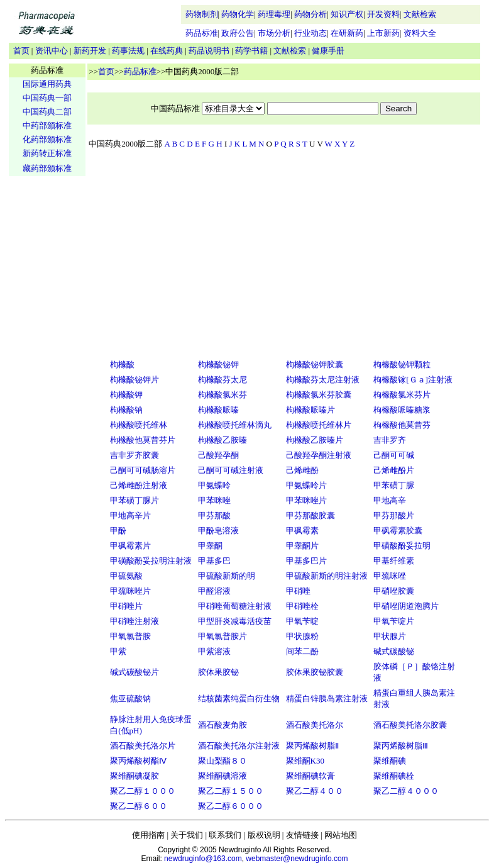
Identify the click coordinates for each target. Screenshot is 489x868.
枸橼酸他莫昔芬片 (143, 440)
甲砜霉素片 (130, 546)
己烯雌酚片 (394, 470)
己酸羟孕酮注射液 (319, 455)
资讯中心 (52, 51)
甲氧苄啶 (302, 621)
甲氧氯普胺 (130, 636)
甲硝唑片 (126, 606)
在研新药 (347, 33)
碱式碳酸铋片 (135, 672)
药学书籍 (251, 51)
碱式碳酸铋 (394, 651)
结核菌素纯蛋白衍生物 (239, 698)
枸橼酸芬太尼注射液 (323, 380)
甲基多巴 (214, 561)
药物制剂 (202, 14)
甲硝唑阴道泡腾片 (406, 606)
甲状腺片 (390, 636)
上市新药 (383, 33)
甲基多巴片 (306, 561)
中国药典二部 (47, 112)
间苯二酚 (302, 651)
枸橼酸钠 (126, 410)
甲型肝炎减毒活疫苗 (235, 621)
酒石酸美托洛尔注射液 (239, 746)
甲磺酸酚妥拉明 (402, 546)
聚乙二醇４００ (315, 791)
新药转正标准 (47, 153)
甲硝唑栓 (302, 606)
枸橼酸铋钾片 (135, 380)
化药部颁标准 (47, 139)
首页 (21, 51)
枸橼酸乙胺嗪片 (315, 440)
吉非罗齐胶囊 (135, 455)
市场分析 (274, 33)
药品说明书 (209, 51)
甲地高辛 (390, 500)
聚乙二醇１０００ (143, 791)
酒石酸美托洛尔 (315, 725)
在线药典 (167, 51)
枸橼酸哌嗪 (218, 410)
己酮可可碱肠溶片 (143, 470)
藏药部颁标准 (47, 168)
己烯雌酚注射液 (139, 485)
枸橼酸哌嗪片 (310, 410)
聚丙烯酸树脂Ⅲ (401, 746)
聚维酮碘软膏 (310, 776)
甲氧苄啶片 (394, 621)
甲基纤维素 (394, 561)
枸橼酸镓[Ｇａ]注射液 (413, 380)
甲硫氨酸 (126, 576)
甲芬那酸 (214, 515)
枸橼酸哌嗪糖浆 (402, 410)
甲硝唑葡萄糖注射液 (235, 606)
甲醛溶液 (214, 591)
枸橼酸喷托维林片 (319, 425)
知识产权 (347, 14)
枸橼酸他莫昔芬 (402, 425)
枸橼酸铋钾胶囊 (315, 364)
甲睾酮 (210, 546)
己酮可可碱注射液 (231, 470)
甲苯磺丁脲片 (135, 500)
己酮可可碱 (394, 455)
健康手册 (328, 51)
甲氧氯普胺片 (223, 636)
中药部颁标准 (47, 125)
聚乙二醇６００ (139, 806)
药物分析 (310, 14)
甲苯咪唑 (214, 500)
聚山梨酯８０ (223, 761)
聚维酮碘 (390, 761)
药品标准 (202, 33)
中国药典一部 (47, 98)
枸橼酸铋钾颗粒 (402, 364)
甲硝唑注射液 (135, 621)
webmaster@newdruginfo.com (297, 859)
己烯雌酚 (302, 470)
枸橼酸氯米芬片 (402, 395)
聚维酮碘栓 (394, 776)
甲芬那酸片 (394, 515)
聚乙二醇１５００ (231, 791)
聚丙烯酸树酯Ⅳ (138, 761)
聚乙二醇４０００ (406, 791)
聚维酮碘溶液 (223, 776)
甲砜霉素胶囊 (398, 531)
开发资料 (383, 14)
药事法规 (128, 51)
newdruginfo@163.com (203, 859)
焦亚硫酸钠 (130, 698)
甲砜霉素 (302, 531)
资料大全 (420, 33)
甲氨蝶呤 (214, 485)
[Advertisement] (47, 375)
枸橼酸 (122, 364)
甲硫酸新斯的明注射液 (327, 576)
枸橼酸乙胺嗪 (223, 440)
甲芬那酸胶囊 (310, 515)
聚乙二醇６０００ (231, 806)
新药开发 (90, 51)
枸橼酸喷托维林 (139, 425)
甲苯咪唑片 (306, 500)
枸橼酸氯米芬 (223, 395)
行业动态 (310, 33)
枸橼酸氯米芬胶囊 (319, 395)
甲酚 (118, 531)
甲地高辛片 (130, 515)
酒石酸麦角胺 (223, 725)
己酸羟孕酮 (218, 455)
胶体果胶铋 (218, 672)
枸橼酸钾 (126, 395)
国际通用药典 (47, 84)
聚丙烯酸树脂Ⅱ (312, 746)
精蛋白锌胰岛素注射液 (327, 698)
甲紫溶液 (214, 651)
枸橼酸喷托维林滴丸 (235, 425)
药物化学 (238, 14)
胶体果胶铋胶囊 (315, 672)
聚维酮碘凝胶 (135, 776)
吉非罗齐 (390, 440)
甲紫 (118, 651)
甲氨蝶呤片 (306, 485)
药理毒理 (274, 14)
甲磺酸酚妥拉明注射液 (151, 561)
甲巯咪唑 (390, 576)
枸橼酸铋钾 (218, 364)
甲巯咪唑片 (130, 591)
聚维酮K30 (305, 761)
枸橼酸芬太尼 (223, 380)
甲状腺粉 (302, 636)
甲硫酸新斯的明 (227, 576)
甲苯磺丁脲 (394, 485)
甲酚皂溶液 (218, 531)
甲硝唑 (298, 591)
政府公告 (238, 33)
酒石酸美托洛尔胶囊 (410, 725)
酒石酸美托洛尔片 (143, 746)
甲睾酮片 (302, 546)
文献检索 (420, 14)
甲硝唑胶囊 (394, 591)
